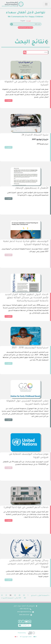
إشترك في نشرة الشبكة (25, 28)
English (23, 21)
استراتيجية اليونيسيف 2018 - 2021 (30, 348)
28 (19, 596)
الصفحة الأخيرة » (7, 598)
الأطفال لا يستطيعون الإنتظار (32, 188)
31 (6, 596)
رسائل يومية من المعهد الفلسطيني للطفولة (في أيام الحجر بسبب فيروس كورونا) (28, 564)
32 (2, 596)
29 (15, 596)
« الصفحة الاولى (44, 596)
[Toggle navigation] (46, 4)
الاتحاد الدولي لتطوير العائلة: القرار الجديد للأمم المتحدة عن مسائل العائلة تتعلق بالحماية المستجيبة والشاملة (27, 298)
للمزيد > (9, 101)
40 (25, 598)
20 (24, 596)
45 (20, 598)
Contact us (24, 625)
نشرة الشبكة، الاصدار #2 (35, 135)
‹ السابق (34, 596)
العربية (29, 21)
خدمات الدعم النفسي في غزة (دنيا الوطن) (26, 508)
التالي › (16, 598)
